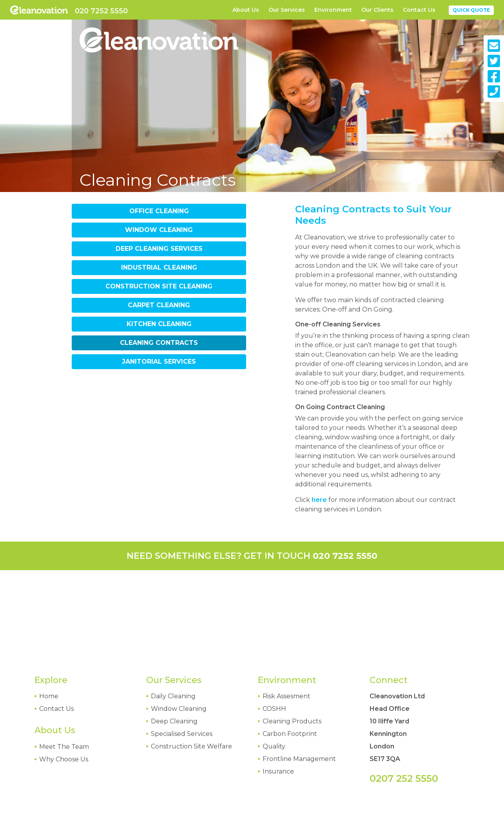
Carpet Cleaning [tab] (159, 305)
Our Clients (377, 10)
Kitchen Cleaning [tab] (159, 324)
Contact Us (419, 10)
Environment (333, 10)
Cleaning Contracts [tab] (159, 343)
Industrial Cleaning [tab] (159, 267)
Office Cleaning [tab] (159, 211)
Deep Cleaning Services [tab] (159, 249)
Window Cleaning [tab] (159, 230)
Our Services (287, 10)
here (319, 500)
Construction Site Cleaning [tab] (159, 286)
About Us (246, 10)
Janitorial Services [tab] (159, 361)
